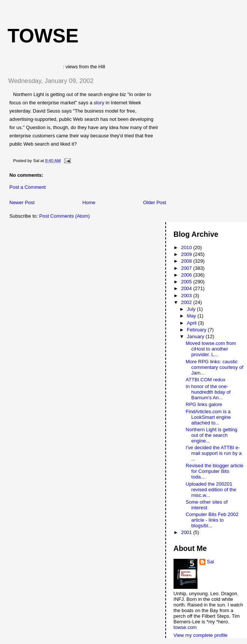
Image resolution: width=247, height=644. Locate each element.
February (198, 330)
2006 (187, 275)
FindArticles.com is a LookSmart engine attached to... (208, 417)
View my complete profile (201, 635)
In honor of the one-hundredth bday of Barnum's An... (208, 392)
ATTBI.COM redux (205, 380)
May (192, 316)
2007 (187, 268)
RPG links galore (204, 404)
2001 (187, 532)
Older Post (155, 202)
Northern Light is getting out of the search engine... (211, 435)
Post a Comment (28, 187)
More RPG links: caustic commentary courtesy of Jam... (214, 367)
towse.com (185, 627)
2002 (187, 302)
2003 (187, 296)
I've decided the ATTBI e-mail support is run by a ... (213, 453)
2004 (187, 288)
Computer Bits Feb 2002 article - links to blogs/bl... (212, 520)
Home (89, 202)
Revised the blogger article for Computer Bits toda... (214, 471)
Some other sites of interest (207, 505)
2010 (187, 248)
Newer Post (22, 202)
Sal (210, 562)
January (196, 336)
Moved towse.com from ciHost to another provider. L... (211, 349)
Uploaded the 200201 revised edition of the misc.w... (211, 490)
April (193, 323)
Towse (43, 36)
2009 (187, 254)
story (100, 103)
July (192, 309)
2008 (187, 261)
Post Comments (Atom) (65, 216)
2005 (187, 282)
